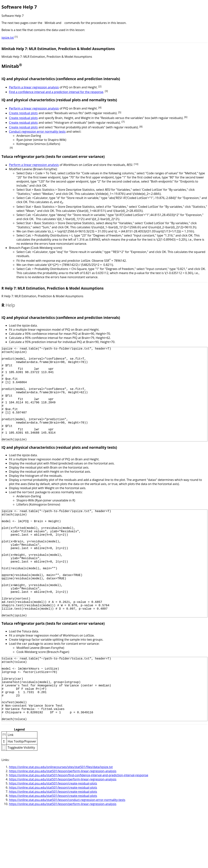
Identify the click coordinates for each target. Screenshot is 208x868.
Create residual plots (23, 113)
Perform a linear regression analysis (34, 87)
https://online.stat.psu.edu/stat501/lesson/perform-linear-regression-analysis (63, 830)
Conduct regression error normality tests (37, 132)
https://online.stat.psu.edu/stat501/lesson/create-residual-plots (53, 842)
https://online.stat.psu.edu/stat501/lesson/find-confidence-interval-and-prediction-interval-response (79, 834)
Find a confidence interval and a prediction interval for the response (56, 92)
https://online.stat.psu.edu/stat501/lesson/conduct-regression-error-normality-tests (67, 859)
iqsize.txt (8, 38)
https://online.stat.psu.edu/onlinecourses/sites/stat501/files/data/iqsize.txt (61, 826)
